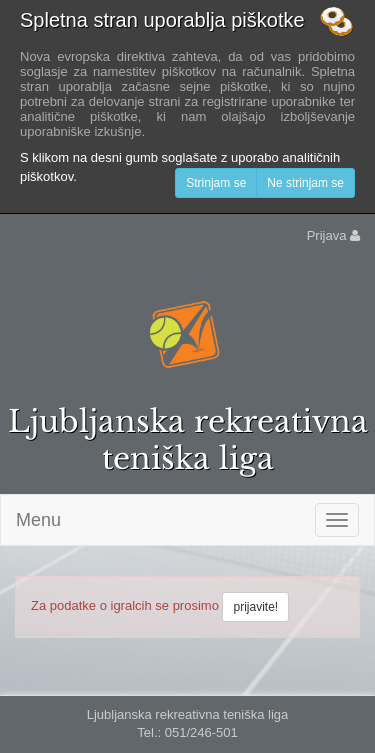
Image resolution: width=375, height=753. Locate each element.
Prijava (333, 235)
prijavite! (255, 607)
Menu (38, 520)
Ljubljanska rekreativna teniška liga (188, 440)
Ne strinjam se (305, 183)
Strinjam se (216, 183)
